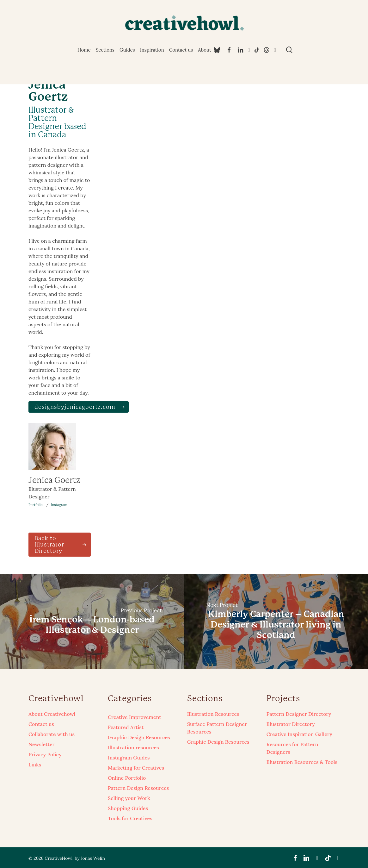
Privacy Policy (45, 754)
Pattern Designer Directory (299, 714)
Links (35, 765)
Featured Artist (126, 727)
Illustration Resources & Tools (302, 762)
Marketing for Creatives (136, 768)
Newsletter (42, 744)
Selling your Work (129, 798)
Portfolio (36, 505)
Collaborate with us (52, 734)
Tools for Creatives (130, 818)
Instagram (59, 505)
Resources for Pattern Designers (292, 748)
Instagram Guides (129, 758)
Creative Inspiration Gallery (299, 734)
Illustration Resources (213, 714)
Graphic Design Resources (139, 737)
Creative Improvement (135, 717)
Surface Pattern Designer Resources (217, 728)
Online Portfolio (127, 778)
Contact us (41, 724)
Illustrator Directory (291, 724)
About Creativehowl (52, 714)
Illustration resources (133, 747)
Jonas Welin (93, 858)
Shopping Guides (128, 808)
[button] (79, 407)
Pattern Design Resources (138, 788)
